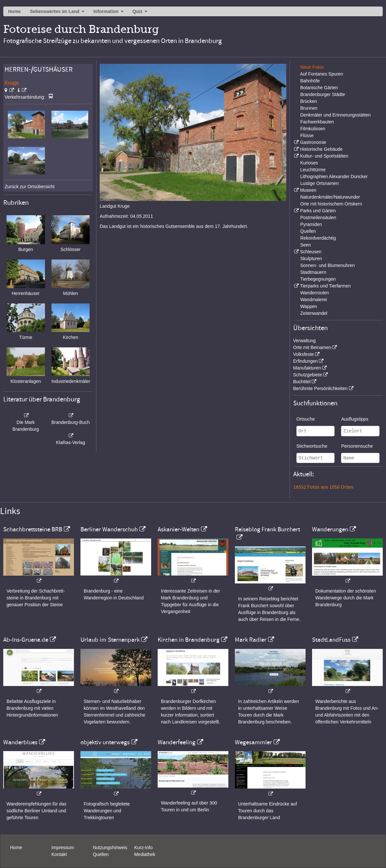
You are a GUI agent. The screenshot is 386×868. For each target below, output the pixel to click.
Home (14, 11)
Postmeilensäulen (318, 217)
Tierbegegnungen (318, 279)
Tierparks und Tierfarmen (325, 286)
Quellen (308, 231)
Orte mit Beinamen (312, 347)
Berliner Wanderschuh (109, 529)
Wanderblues (20, 742)
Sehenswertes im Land (55, 11)
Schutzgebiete (308, 375)
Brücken (309, 101)
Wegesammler (253, 742)
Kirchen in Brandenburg (189, 640)
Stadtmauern (313, 272)
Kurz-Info (143, 847)
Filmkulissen (313, 129)
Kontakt (59, 854)
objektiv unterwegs (105, 742)
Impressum (63, 847)
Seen (306, 245)
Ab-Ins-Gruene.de (26, 640)
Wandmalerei (314, 300)
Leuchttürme (313, 170)
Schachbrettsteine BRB (33, 529)
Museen (308, 190)
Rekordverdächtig (318, 238)
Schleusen (311, 252)
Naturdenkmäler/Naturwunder (330, 197)
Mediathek (145, 854)
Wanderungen (330, 529)
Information (106, 11)
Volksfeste (304, 354)
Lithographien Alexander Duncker (334, 176)
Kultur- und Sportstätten (324, 156)
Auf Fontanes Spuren (322, 74)
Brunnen (309, 108)
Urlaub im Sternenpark (110, 640)
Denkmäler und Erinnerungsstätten (336, 115)
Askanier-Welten (179, 529)
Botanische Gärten (319, 88)
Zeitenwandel (314, 313)
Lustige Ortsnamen (320, 183)
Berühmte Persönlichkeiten (320, 388)
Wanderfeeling (177, 742)
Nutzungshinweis (110, 847)
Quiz (137, 11)
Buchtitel (302, 382)
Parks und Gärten (318, 211)
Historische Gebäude (321, 149)
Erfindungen (306, 361)
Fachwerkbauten (317, 122)
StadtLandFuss (331, 640)
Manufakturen (307, 368)
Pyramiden (311, 224)
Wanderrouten (315, 293)
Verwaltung (304, 341)
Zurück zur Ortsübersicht (29, 187)
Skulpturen (311, 259)
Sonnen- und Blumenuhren (328, 265)
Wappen (309, 306)
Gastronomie (313, 142)
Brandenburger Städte (323, 94)
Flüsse (307, 135)
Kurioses (309, 163)
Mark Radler (251, 640)
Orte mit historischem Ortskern (331, 204)
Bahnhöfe (310, 81)
